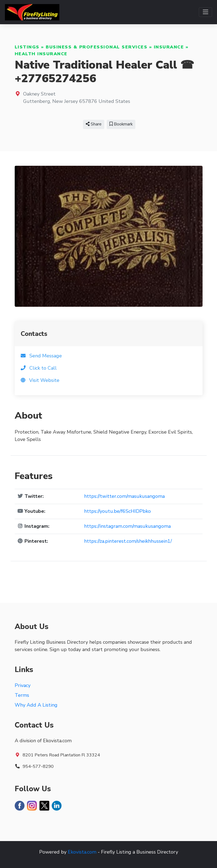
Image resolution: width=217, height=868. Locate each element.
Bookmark (121, 124)
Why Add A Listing (36, 705)
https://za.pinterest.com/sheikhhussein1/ (128, 541)
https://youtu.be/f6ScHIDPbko (117, 511)
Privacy (23, 685)
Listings (27, 47)
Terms (22, 695)
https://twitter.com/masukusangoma (124, 496)
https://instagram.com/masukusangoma (127, 526)
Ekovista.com (82, 852)
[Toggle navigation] (205, 12)
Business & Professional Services (97, 47)
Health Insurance (41, 54)
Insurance (169, 47)
